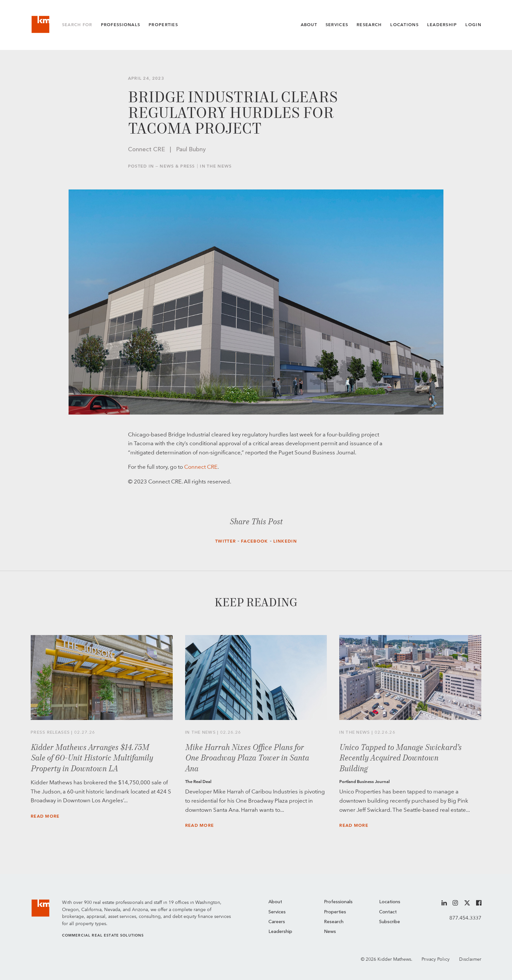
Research (369, 25)
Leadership (442, 25)
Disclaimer (470, 959)
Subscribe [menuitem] (390, 922)
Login (473, 25)
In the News (216, 166)
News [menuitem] (330, 932)
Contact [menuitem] (388, 912)
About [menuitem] (275, 902)
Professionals (121, 25)
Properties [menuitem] (335, 912)
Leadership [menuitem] (280, 932)
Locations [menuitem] (390, 902)
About (309, 25)
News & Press (177, 166)
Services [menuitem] (277, 912)
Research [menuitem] (334, 922)
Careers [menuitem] (277, 922)
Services (337, 25)
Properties (163, 25)
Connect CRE (201, 467)
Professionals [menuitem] (338, 902)
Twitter (225, 541)
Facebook (254, 541)
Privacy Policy (436, 959)
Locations (404, 25)
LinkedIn (285, 541)
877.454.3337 (465, 918)
